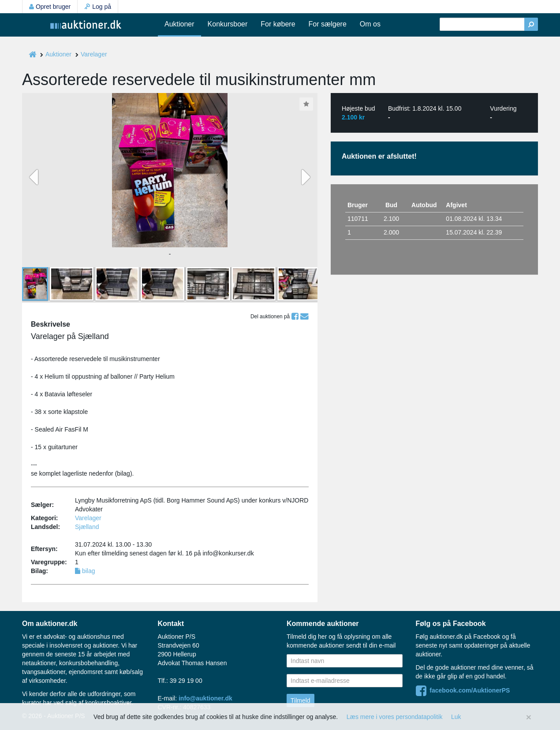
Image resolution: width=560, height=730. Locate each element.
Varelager (94, 54)
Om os (370, 24)
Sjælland (87, 527)
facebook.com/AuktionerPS (463, 690)
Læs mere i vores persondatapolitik (395, 717)
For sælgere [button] (328, 24)
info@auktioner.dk (205, 698)
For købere (278, 24)
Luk (456, 717)
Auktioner (179, 24)
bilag (85, 571)
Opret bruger (50, 7)
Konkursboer (228, 24)
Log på (98, 7)
